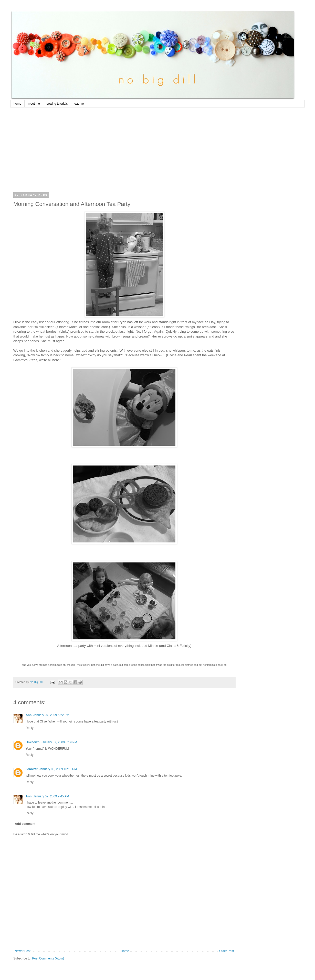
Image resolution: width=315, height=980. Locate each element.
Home (125, 951)
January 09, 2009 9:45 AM (51, 796)
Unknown (33, 742)
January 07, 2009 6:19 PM (59, 742)
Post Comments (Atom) (48, 958)
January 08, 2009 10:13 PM (58, 769)
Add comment (25, 824)
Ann (29, 715)
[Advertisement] (124, 155)
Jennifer (32, 769)
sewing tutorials (57, 104)
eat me (79, 104)
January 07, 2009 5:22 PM (51, 715)
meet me (34, 104)
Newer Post (23, 951)
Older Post (227, 951)
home (17, 104)
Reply (30, 728)
